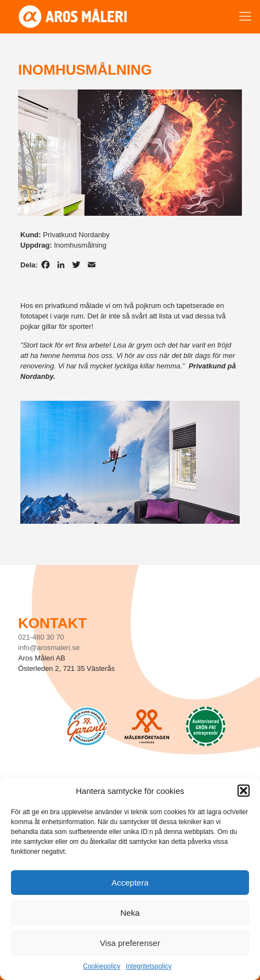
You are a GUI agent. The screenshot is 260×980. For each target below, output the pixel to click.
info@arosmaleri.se (49, 648)
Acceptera (130, 883)
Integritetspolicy (148, 966)
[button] (244, 791)
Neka (130, 913)
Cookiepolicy (101, 966)
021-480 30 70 (41, 637)
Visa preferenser (130, 943)
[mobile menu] (245, 16)
